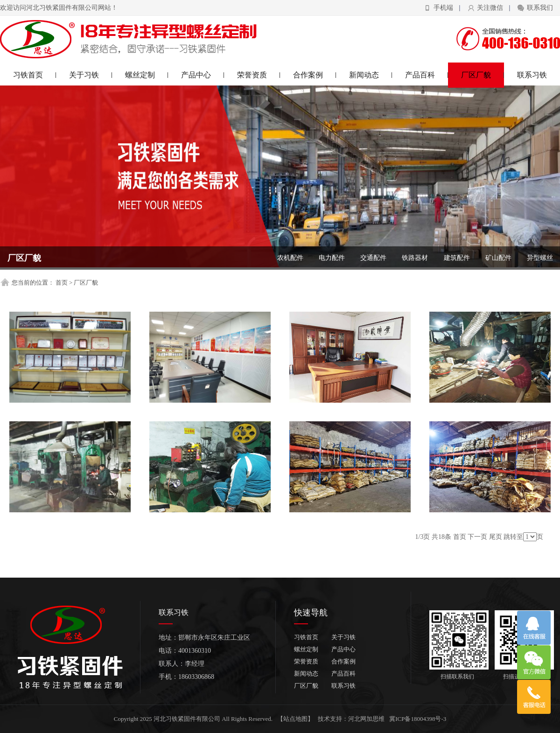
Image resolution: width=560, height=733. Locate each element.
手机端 (443, 8)
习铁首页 (35, 75)
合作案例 (315, 75)
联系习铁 (532, 75)
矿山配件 (498, 258)
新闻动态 (371, 75)
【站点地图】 (295, 719)
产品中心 (203, 75)
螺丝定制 (147, 75)
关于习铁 (91, 75)
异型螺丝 (540, 258)
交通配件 (373, 258)
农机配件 (290, 258)
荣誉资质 (259, 75)
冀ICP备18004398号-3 (418, 719)
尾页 (496, 537)
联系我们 (540, 8)
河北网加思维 (366, 719)
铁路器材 (415, 258)
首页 (62, 283)
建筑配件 (457, 258)
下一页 (477, 537)
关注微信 (490, 8)
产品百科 (427, 75)
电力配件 (332, 258)
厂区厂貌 (483, 75)
